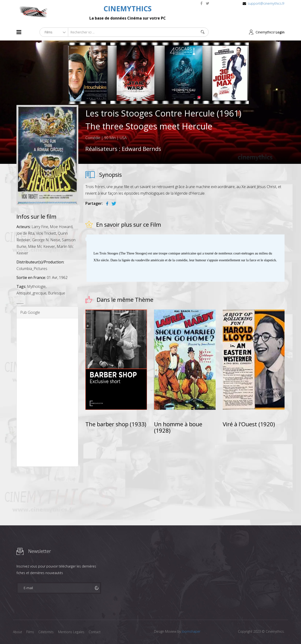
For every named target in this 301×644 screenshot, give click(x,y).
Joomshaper (191, 631)
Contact (96, 632)
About (18, 632)
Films (31, 632)
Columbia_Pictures (32, 269)
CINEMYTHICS (128, 9)
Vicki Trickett (46, 233)
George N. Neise (46, 240)
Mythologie (36, 286)
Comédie (93, 138)
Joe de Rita (25, 233)
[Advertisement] (47, 392)
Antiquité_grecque (31, 293)
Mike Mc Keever (42, 246)
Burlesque (57, 293)
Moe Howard (61, 227)
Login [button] (280, 32)
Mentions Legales (72, 632)
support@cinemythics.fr (266, 3)
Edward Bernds (141, 149)
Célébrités (47, 632)
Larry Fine (40, 227)
